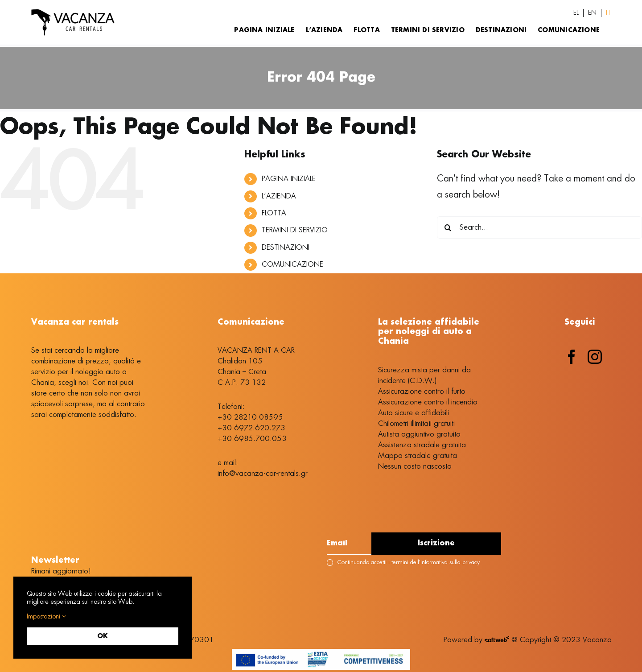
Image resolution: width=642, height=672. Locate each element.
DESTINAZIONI (286, 247)
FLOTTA (274, 213)
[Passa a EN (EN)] (592, 13)
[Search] (448, 227)
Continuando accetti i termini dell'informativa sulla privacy (403, 563)
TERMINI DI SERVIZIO (295, 230)
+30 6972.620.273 (251, 428)
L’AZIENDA (279, 196)
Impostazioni (46, 616)
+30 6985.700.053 (252, 439)
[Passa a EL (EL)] (576, 13)
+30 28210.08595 (250, 417)
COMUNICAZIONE (292, 264)
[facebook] (572, 357)
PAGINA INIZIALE (289, 179)
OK (103, 636)
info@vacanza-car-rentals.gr (263, 474)
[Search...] (539, 227)
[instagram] (595, 357)
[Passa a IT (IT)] (608, 13)
